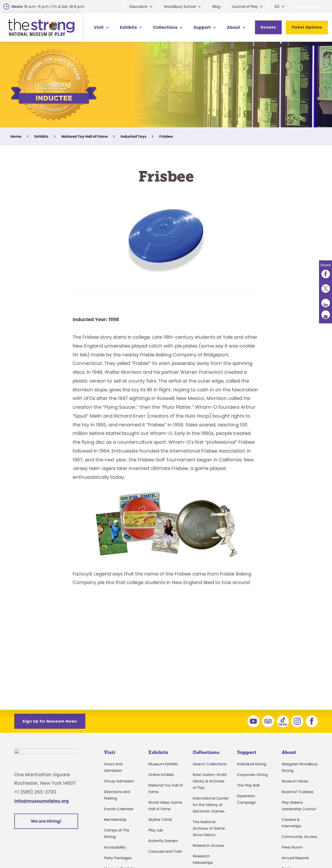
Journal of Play (245, 6)
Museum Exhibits (163, 764)
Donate (268, 27)
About (234, 27)
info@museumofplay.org (41, 804)
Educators (138, 6)
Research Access (208, 845)
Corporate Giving (252, 775)
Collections (165, 27)
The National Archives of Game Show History (209, 828)
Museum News (295, 781)
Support (202, 27)
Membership (115, 820)
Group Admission (119, 781)
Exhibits (128, 27)
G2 (277, 6)
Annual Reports (295, 858)
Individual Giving (252, 764)
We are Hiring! (46, 824)
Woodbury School (180, 6)
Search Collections (210, 764)
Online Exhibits (161, 775)
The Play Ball (248, 785)
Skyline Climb (160, 820)
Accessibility (115, 847)
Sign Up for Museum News (50, 721)
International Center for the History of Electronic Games (211, 805)
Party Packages (118, 858)
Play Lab (156, 830)
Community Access (299, 837)
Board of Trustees (298, 792)
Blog (216, 6)
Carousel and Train (165, 851)
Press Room (292, 847)
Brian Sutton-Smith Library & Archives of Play (210, 781)
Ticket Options (307, 27)
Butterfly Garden (163, 841)
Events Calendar (119, 809)
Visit (99, 27)
